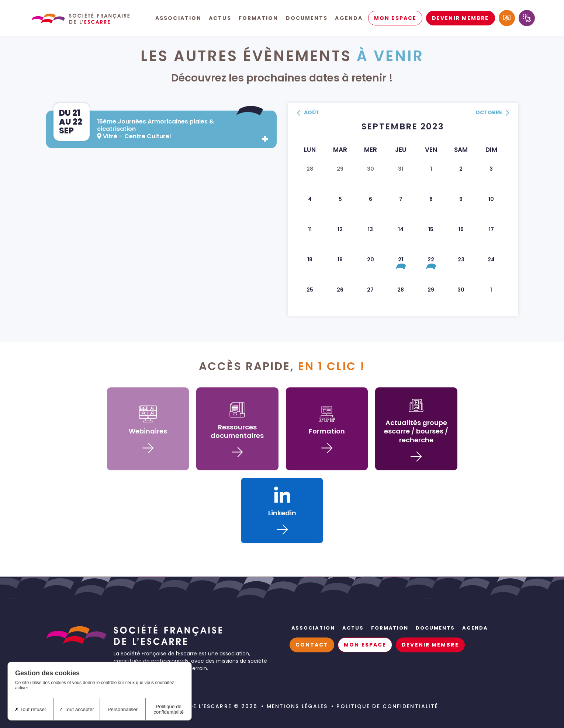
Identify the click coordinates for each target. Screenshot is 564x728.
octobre (492, 113)
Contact (312, 645)
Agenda (349, 18)
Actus (220, 18)
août (308, 113)
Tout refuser (30, 709)
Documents (307, 18)
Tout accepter (76, 709)
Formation (259, 18)
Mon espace (395, 18)
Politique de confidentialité (387, 706)
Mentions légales (297, 706)
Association (178, 18)
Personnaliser (123, 709)
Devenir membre (460, 18)
